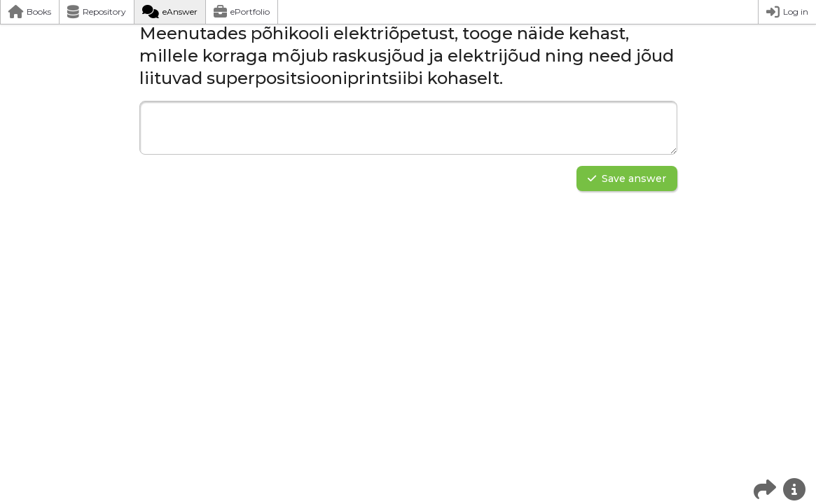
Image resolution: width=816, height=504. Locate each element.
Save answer (627, 178)
